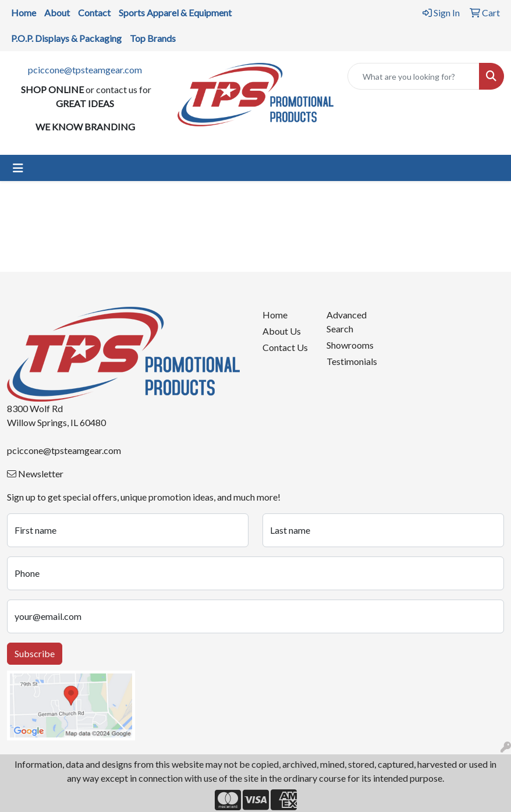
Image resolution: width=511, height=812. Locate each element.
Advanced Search (347, 322)
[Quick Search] (414, 76)
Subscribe (35, 653)
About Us (282, 331)
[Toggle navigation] (18, 168)
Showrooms (350, 345)
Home (275, 315)
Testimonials (352, 361)
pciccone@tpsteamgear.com (85, 70)
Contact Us (285, 347)
